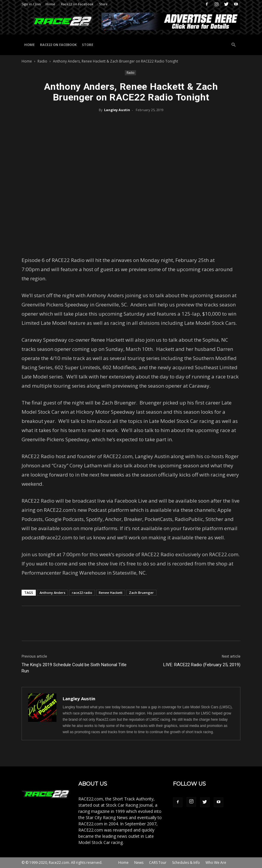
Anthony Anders (52, 593)
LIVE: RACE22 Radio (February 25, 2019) (202, 665)
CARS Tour (158, 863)
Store (103, 4)
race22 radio (82, 593)
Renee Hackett (111, 593)
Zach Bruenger (141, 593)
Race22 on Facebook (77, 4)
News (139, 863)
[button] (233, 45)
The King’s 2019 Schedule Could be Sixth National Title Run (74, 668)
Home (50, 4)
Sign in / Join (31, 4)
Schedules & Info (186, 863)
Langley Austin (117, 110)
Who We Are (216, 863)
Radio (42, 61)
